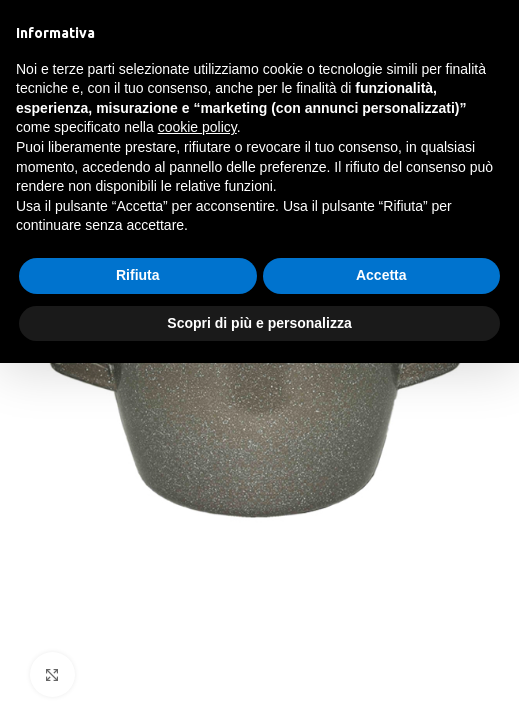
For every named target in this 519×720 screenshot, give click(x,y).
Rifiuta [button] (138, 275)
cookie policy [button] (197, 127)
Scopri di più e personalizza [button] (259, 323)
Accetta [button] (381, 275)
